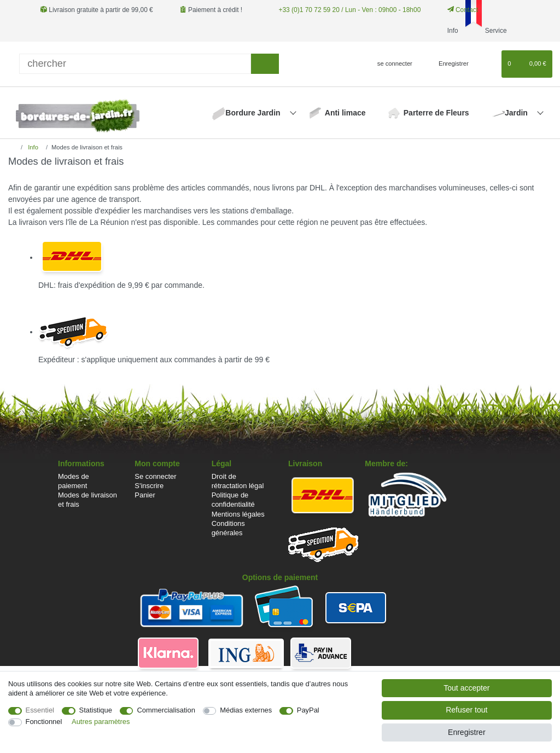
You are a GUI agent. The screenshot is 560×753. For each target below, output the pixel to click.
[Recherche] (265, 64)
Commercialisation (166, 710)
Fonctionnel (44, 722)
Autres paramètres (101, 722)
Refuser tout (466, 710)
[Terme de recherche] (135, 64)
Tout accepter (466, 688)
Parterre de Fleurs (436, 113)
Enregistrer (466, 732)
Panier (145, 495)
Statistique (96, 710)
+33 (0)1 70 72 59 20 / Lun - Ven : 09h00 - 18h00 (349, 10)
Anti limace (345, 113)
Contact (462, 10)
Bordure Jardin (254, 113)
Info (32, 147)
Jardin (517, 113)
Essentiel (40, 710)
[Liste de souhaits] (488, 64)
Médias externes (246, 710)
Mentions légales (238, 514)
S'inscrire (149, 486)
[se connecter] (390, 64)
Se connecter (155, 476)
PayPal (308, 710)
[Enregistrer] (447, 64)
